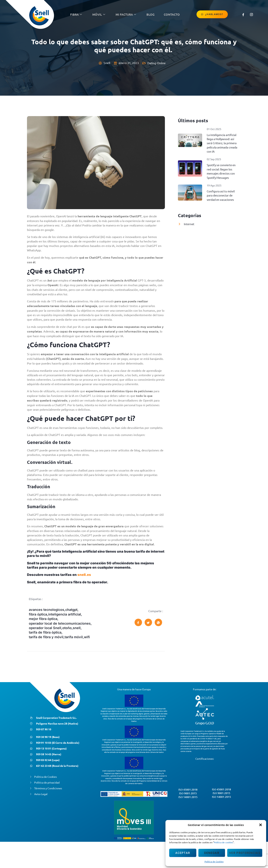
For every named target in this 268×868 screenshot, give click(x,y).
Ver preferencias (245, 853)
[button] (261, 825)
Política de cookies (223, 842)
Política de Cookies (214, 861)
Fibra (76, 14)
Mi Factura (126, 14)
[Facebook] (243, 14)
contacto (172, 14)
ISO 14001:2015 (188, 809)
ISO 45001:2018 (188, 801)
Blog (150, 14)
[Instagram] (251, 14)
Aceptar (183, 853)
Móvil (99, 14)
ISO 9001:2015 (188, 805)
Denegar (212, 853)
